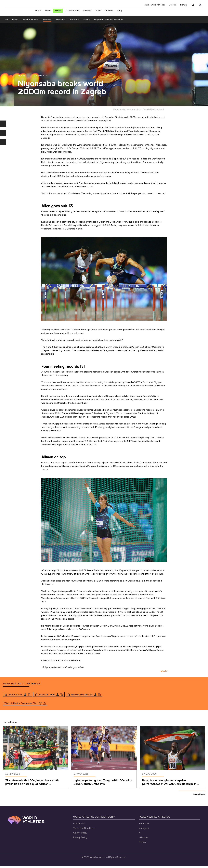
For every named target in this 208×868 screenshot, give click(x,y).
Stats (98, 12)
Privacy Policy (80, 839)
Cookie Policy (80, 835)
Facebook (144, 826)
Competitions (72, 12)
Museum (172, 5)
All (6, 22)
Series (87, 22)
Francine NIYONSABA (82, 697)
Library (183, 5)
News (48, 12)
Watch (58, 12)
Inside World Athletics (155, 5)
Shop (120, 12)
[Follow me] (6, 697)
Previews (61, 22)
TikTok (142, 844)
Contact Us (79, 826)
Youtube (143, 839)
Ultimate (109, 12)
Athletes (87, 12)
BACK (164, 673)
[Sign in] (200, 5)
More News (199, 797)
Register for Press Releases (109, 22)
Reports (47, 22)
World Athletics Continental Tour (21, 705)
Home (38, 12)
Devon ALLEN (15, 697)
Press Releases (30, 22)
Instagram (144, 830)
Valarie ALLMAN (47, 697)
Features (74, 22)
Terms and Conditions (84, 830)
